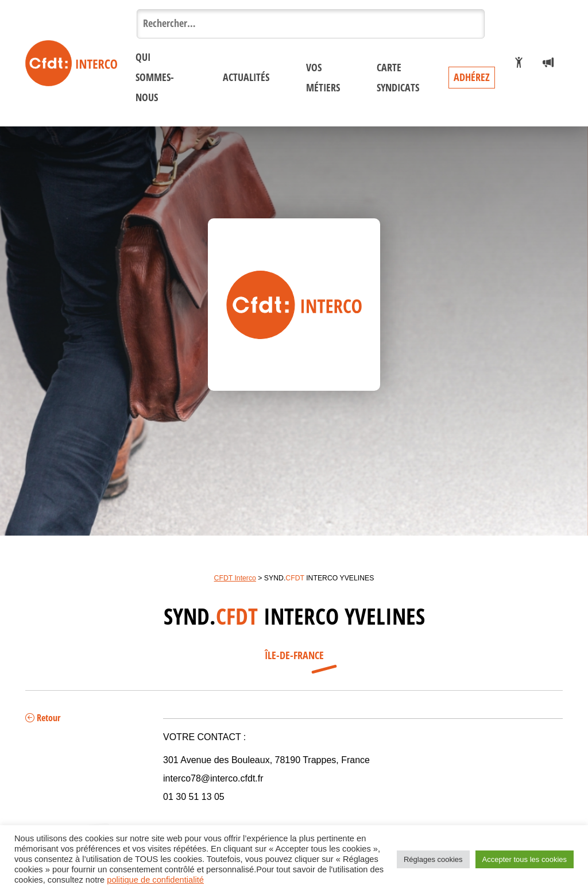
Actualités (246, 78)
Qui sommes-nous (155, 78)
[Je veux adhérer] (519, 63)
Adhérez (472, 78)
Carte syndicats (398, 78)
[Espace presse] (548, 63)
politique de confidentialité (155, 880)
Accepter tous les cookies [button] (525, 859)
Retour (43, 718)
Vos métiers (323, 78)
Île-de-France (294, 656)
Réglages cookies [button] (433, 859)
